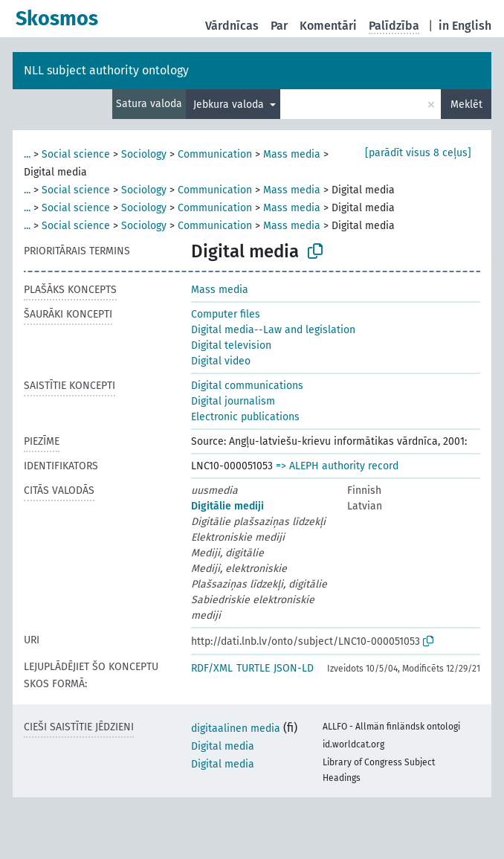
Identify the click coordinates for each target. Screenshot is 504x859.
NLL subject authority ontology (106, 70)
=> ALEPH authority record (337, 466)
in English (465, 26)
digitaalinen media (236, 728)
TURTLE (253, 668)
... (27, 154)
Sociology (144, 154)
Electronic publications (245, 417)
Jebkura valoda (230, 104)
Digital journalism (233, 401)
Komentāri (328, 26)
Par (279, 26)
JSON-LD (294, 668)
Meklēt (466, 104)
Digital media (223, 746)
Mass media (292, 154)
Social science (76, 154)
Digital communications (247, 386)
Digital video (221, 361)
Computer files (226, 314)
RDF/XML (212, 668)
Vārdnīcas (232, 26)
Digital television (231, 345)
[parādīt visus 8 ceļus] (418, 153)
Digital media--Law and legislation (273, 330)
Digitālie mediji (227, 506)
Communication (215, 154)
